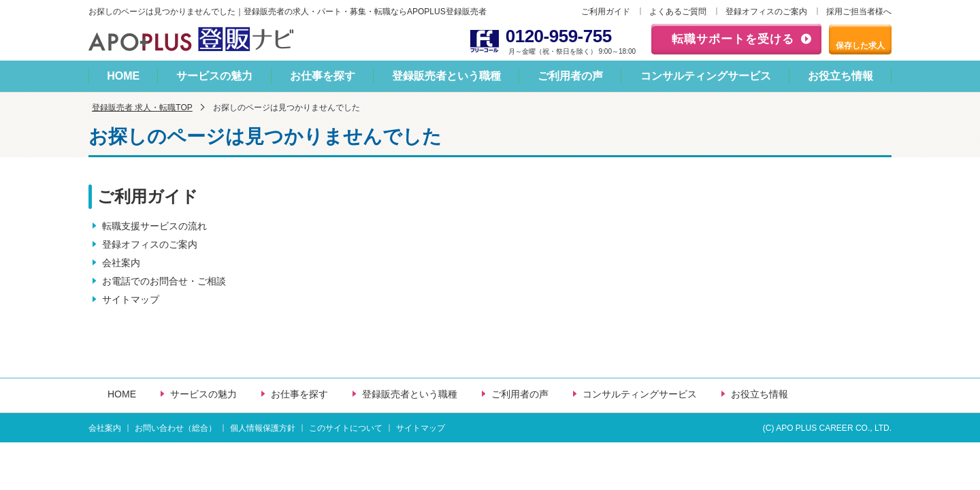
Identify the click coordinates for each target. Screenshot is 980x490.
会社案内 (121, 263)
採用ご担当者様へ (859, 12)
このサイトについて (346, 428)
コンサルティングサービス (706, 76)
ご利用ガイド (606, 12)
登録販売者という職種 (446, 76)
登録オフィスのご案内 (766, 12)
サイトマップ (131, 299)
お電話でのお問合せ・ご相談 (164, 281)
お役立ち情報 (840, 76)
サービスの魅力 (214, 76)
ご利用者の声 (570, 76)
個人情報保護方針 (263, 428)
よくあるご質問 (678, 12)
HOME (123, 76)
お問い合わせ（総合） (176, 428)
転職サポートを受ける (733, 39)
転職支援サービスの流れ (154, 226)
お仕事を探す (323, 76)
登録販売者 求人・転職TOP (142, 108)
